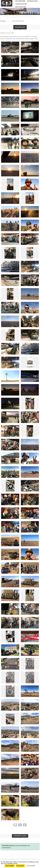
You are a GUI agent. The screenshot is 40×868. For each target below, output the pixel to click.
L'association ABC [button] (21, 4)
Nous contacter (21, 7)
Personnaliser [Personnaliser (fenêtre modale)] (31, 866)
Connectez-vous (7, 846)
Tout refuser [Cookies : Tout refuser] (20, 866)
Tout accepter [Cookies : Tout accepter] (10, 866)
